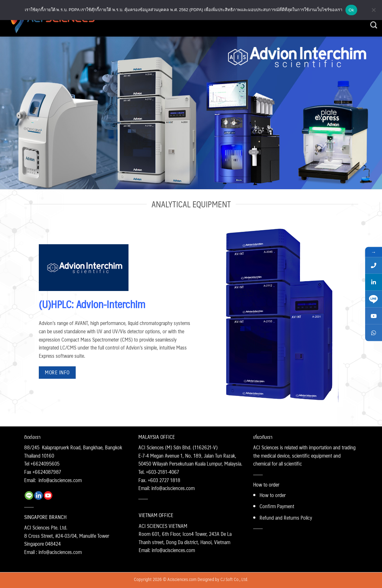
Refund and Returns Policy (286, 518)
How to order (273, 495)
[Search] (374, 25)
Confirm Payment (277, 506)
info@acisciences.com (60, 480)
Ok (351, 10)
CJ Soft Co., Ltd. (234, 579)
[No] (373, 12)
